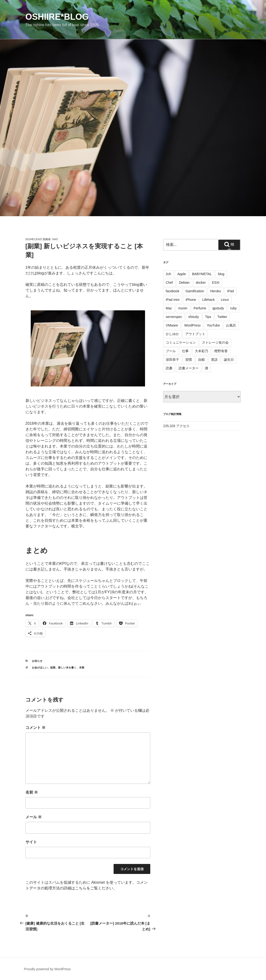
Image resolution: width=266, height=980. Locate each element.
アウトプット (195, 334)
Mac (169, 308)
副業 (53, 668)
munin (183, 308)
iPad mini (173, 300)
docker (201, 283)
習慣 (189, 360)
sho (55, 239)
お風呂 (231, 325)
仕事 (185, 351)
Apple (182, 274)
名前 (32, 792)
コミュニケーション (181, 342)
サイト (31, 842)
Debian (184, 283)
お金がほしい (40, 668)
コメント (35, 728)
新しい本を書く (67, 668)
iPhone (191, 300)
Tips (208, 317)
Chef (169, 283)
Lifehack (208, 300)
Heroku (216, 291)
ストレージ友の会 (215, 342)
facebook (173, 291)
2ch (168, 274)
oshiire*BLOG (57, 17)
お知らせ (37, 661)
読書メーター (189, 368)
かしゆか (172, 334)
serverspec (174, 317)
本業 (82, 668)
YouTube (213, 325)
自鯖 (201, 360)
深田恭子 (172, 360)
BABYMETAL (202, 274)
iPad (231, 291)
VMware (172, 325)
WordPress (192, 325)
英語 (214, 360)
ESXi (216, 283)
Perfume (200, 308)
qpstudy (218, 308)
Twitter (222, 317)
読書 (169, 368)
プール (171, 351)
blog (221, 274)
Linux (225, 300)
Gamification (195, 291)
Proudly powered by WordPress (48, 969)
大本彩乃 (201, 351)
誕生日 (229, 360)
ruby (233, 308)
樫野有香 (221, 351)
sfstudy (194, 317)
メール (34, 817)
